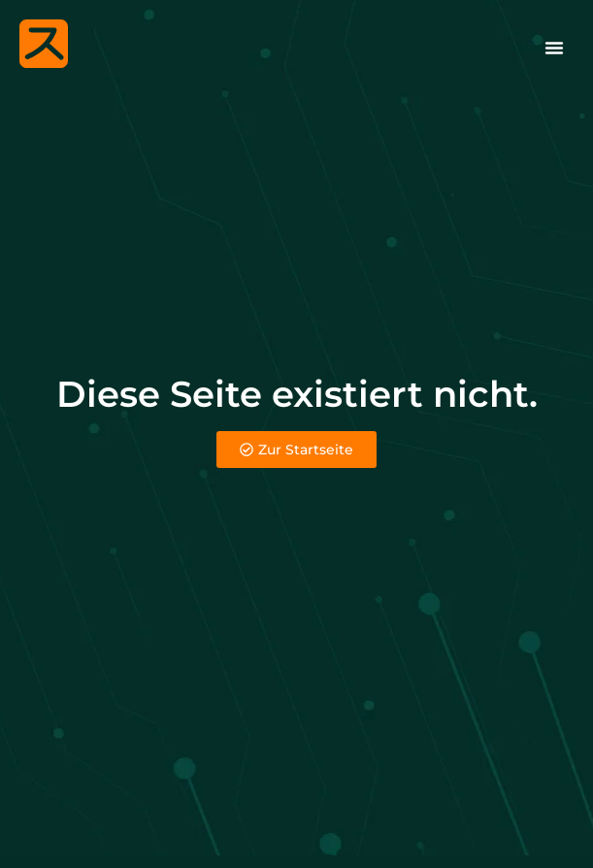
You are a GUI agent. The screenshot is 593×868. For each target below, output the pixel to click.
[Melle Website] (44, 44)
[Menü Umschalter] (554, 48)
